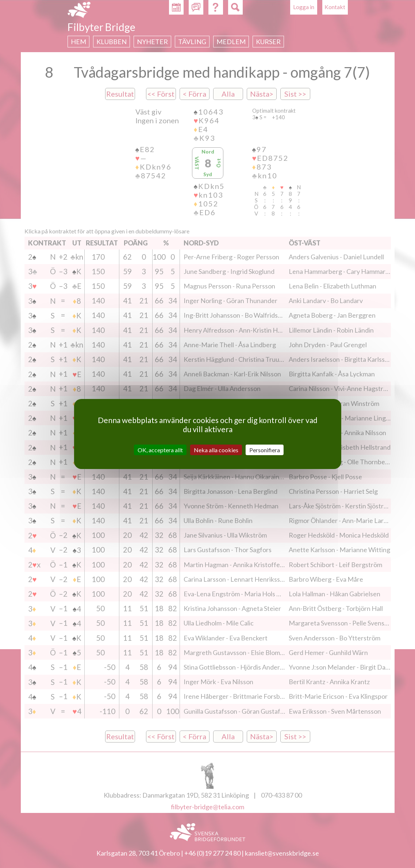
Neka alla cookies (216, 450)
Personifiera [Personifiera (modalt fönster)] (265, 450)
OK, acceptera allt (160, 450)
